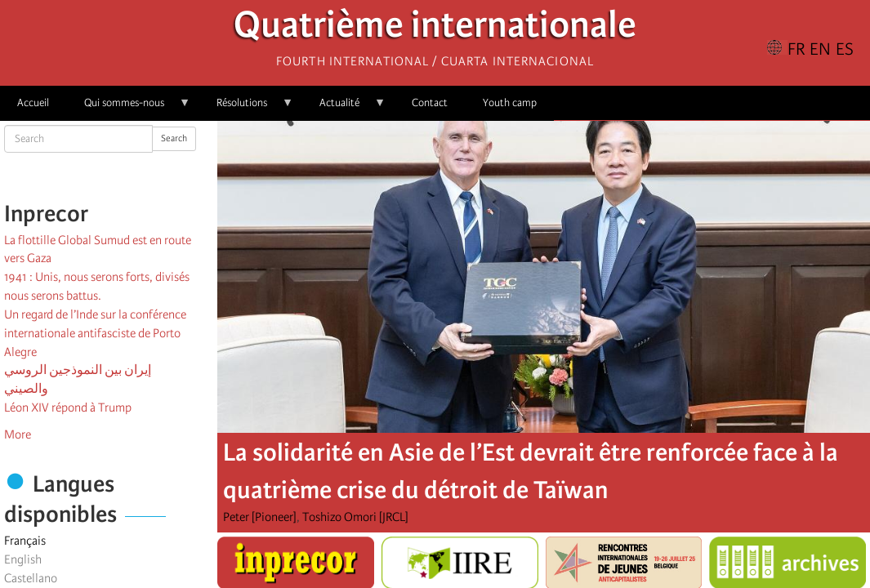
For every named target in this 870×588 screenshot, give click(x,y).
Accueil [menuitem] (33, 102)
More (18, 434)
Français (25, 541)
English (23, 559)
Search (174, 138)
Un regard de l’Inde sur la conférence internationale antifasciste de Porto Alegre (95, 333)
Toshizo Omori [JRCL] (355, 517)
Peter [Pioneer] (260, 517)
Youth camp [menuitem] (510, 102)
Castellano (31, 578)
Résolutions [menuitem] (246, 108)
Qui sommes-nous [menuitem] (129, 108)
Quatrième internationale (435, 29)
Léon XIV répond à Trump (68, 408)
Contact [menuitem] (430, 102)
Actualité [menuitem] (344, 108)
